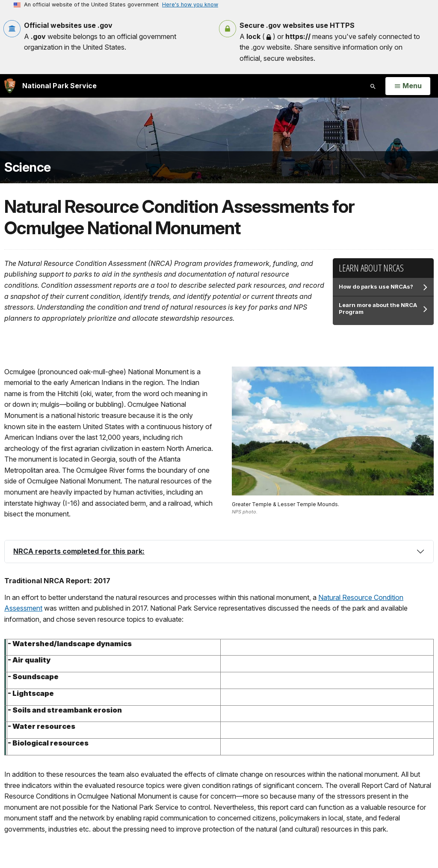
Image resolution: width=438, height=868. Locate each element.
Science (28, 167)
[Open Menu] (408, 86)
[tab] (219, 552)
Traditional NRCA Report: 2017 (57, 581)
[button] (219, 552)
